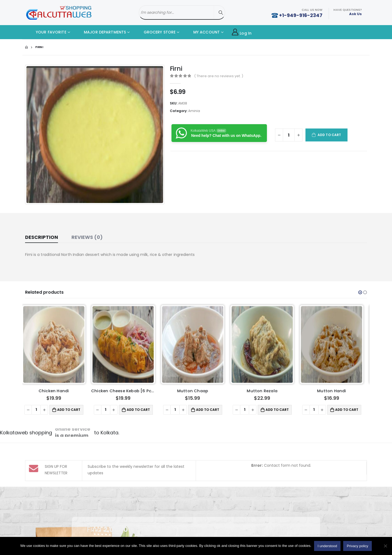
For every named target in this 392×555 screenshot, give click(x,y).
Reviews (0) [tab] (87, 237)
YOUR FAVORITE (47, 32)
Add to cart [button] (72, 410)
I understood (327, 546)
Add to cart (329, 135)
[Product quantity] (289, 135)
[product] (57, 344)
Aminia (194, 111)
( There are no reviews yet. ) (219, 76)
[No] (385, 546)
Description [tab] (42, 237)
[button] (360, 292)
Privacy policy (357, 546)
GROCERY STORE (155, 32)
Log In (242, 32)
